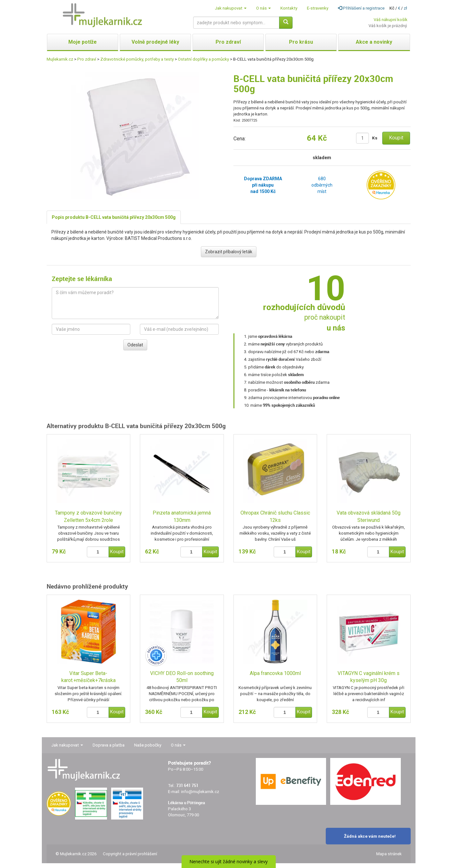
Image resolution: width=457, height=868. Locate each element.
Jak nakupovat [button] (231, 8)
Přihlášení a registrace (361, 8)
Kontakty (289, 8)
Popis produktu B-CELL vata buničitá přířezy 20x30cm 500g (114, 217)
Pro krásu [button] (301, 42)
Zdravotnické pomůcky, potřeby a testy (137, 59)
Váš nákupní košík (391, 20)
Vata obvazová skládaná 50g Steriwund (369, 516)
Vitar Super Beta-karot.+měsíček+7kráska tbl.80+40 (88, 677)
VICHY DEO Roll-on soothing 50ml (182, 677)
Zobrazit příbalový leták (229, 252)
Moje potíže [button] (83, 42)
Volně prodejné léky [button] (155, 42)
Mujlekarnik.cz (60, 59)
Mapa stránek (389, 854)
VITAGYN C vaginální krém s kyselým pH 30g (369, 677)
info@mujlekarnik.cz (200, 792)
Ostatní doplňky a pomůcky (203, 59)
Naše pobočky (148, 745)
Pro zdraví (87, 59)
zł (405, 8)
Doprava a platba (109, 745)
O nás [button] (263, 8)
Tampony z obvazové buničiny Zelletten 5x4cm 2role (88, 516)
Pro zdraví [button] (228, 42)
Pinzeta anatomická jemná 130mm (182, 516)
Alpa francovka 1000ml (275, 673)
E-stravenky (318, 8)
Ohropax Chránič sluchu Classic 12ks (275, 516)
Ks (375, 138)
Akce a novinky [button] (374, 42)
